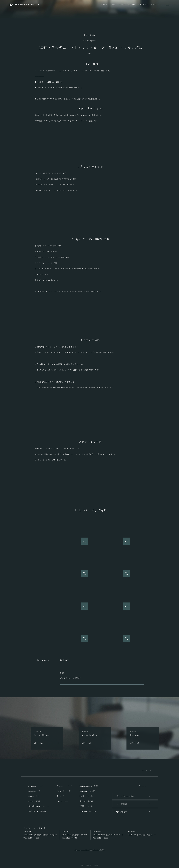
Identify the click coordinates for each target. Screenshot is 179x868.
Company (87, 791)
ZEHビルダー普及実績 (97, 850)
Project (64, 786)
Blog (61, 796)
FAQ (86, 806)
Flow (64, 791)
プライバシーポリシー (82, 850)
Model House (39, 806)
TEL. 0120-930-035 (70, 838)
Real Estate (37, 811)
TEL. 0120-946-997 (31, 838)
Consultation (89, 786)
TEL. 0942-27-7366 (100, 838)
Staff (86, 796)
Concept (36, 786)
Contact (88, 811)
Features (34, 791)
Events (34, 796)
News (62, 801)
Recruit (86, 801)
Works (34, 801)
